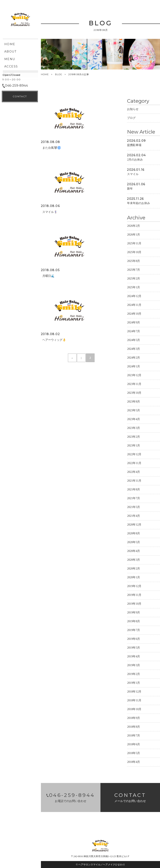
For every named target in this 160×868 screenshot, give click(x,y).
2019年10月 (134, 604)
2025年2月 (134, 279)
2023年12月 (134, 376)
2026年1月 (134, 235)
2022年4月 (134, 472)
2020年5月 (134, 543)
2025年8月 (134, 261)
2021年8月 (134, 490)
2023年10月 (134, 393)
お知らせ (133, 109)
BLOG (59, 74)
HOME (45, 74)
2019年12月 (134, 586)
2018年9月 (134, 718)
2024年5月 (134, 340)
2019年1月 (134, 683)
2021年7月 (134, 499)
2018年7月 (134, 736)
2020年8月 (134, 534)
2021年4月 (134, 516)
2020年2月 (134, 569)
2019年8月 (134, 622)
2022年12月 (134, 455)
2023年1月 (134, 446)
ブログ (131, 118)
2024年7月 (134, 332)
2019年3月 (134, 666)
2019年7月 (134, 630)
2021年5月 (134, 507)
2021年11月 (134, 481)
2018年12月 (134, 692)
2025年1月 (134, 288)
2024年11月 (134, 305)
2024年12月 (134, 296)
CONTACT (20, 858)
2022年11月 (134, 463)
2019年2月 (134, 674)
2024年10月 (134, 314)
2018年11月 (134, 701)
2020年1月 (134, 578)
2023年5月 (134, 411)
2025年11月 (134, 244)
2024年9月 (134, 323)
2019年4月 (134, 657)
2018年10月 (134, 710)
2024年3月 (134, 349)
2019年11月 (134, 595)
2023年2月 (134, 437)
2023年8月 (134, 402)
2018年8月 (134, 727)
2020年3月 (134, 560)
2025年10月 (134, 253)
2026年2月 (134, 226)
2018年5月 (134, 753)
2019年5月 (134, 648)
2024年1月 (134, 367)
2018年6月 (134, 745)
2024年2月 (134, 358)
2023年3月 (134, 428)
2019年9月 (134, 613)
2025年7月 (134, 270)
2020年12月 (134, 525)
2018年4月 (134, 762)
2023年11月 (134, 384)
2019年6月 (134, 639)
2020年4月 (134, 551)
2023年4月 (134, 419)
